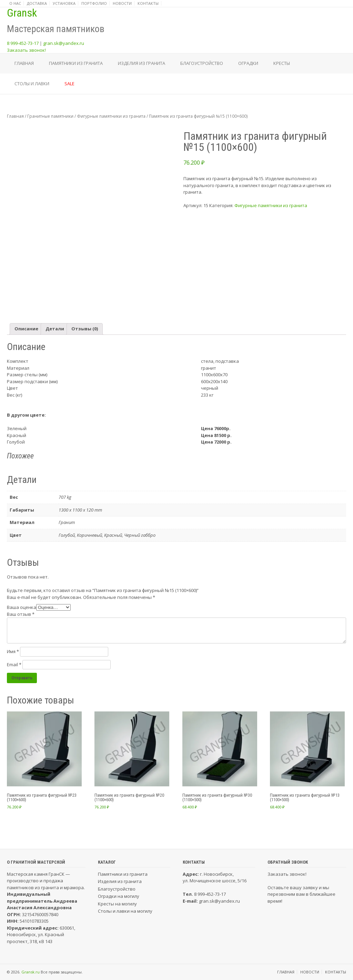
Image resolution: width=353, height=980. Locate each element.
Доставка (37, 3)
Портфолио (94, 3)
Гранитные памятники (50, 116)
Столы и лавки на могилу (125, 911)
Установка (64, 3)
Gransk (22, 13)
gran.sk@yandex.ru (64, 43)
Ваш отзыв (21, 614)
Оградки (248, 63)
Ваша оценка (22, 607)
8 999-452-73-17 (23, 43)
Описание (26, 329)
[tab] (26, 329)
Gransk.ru (31, 972)
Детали (55, 329)
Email (14, 664)
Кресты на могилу (117, 904)
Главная (24, 63)
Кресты (282, 63)
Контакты (148, 3)
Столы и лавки (32, 84)
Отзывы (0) (85, 329)
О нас (15, 3)
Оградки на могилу (119, 896)
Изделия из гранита (142, 63)
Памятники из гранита (76, 63)
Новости (122, 3)
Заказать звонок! (26, 50)
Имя (13, 651)
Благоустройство (202, 63)
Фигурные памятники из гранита (111, 116)
